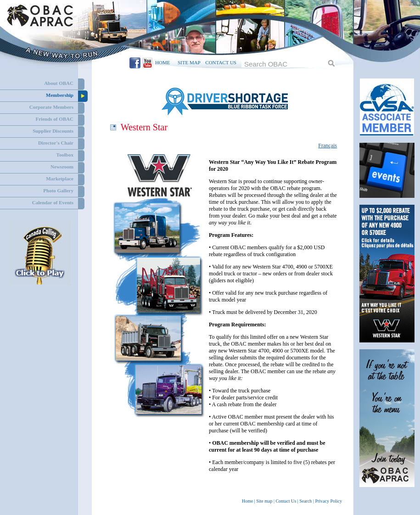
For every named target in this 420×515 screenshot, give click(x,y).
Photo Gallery (58, 190)
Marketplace (60, 179)
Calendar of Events (53, 202)
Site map (264, 501)
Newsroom (62, 167)
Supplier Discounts (53, 131)
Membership (60, 95)
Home (247, 501)
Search (305, 501)
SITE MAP (189, 62)
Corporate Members (51, 107)
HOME (162, 62)
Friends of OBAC (55, 119)
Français (328, 146)
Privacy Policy (328, 501)
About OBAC (59, 83)
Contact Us (286, 501)
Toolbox (65, 155)
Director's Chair (56, 143)
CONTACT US (221, 62)
